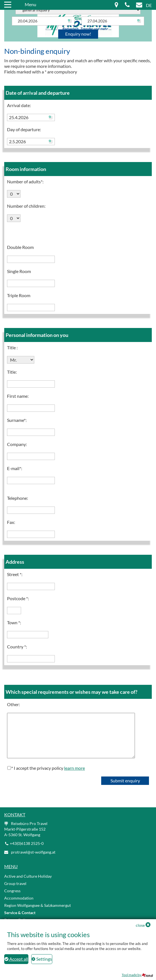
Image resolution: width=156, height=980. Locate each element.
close (140, 925)
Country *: (17, 647)
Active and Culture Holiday (28, 876)
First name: (18, 396)
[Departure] (113, 21)
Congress (12, 891)
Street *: (15, 574)
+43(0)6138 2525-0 (27, 843)
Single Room (19, 271)
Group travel (15, 883)
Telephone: (18, 498)
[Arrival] (43, 21)
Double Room (20, 247)
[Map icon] (117, 5)
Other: (13, 704)
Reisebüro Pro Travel (26, 829)
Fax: (11, 522)
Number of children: (26, 206)
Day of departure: (24, 129)
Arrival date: (19, 105)
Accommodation (19, 898)
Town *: (14, 622)
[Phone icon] (127, 5)
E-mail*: (15, 468)
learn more (74, 768)
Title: (12, 372)
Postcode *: (18, 598)
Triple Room (19, 295)
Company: (17, 444)
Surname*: (17, 420)
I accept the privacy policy (49, 768)
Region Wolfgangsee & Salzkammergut (38, 905)
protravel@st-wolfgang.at (33, 852)
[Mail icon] (139, 5)
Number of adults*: (25, 182)
